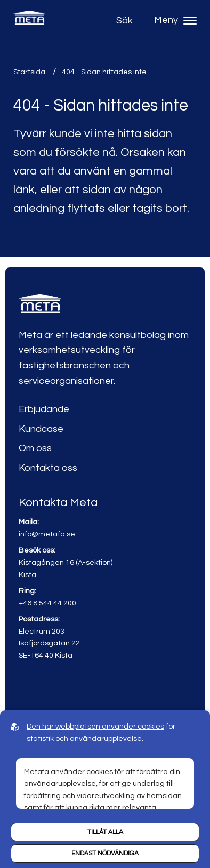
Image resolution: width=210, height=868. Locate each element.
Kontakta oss (48, 468)
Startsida (29, 72)
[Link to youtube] (51, 687)
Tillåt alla (105, 832)
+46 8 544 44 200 (47, 603)
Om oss (35, 448)
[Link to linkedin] (28, 687)
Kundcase (41, 429)
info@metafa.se (47, 534)
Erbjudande (44, 409)
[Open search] (127, 21)
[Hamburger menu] (190, 21)
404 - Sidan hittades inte (104, 72)
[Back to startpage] (29, 20)
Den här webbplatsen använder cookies (95, 727)
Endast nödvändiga (105, 853)
